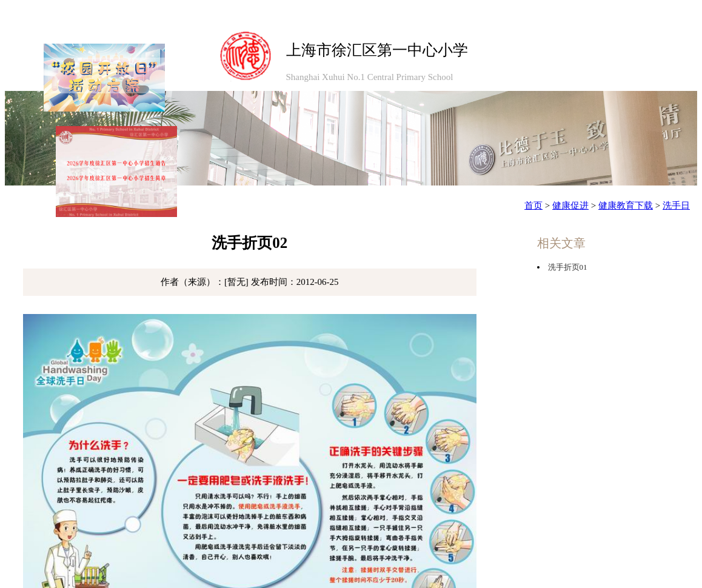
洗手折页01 (568, 267)
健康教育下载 (626, 205)
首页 (533, 205)
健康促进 (570, 205)
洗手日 (676, 205)
